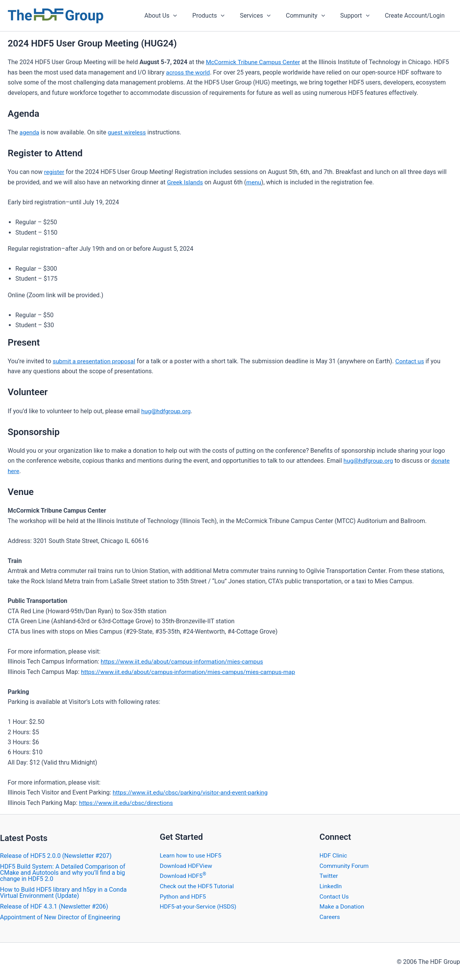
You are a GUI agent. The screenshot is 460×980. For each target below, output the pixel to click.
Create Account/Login (416, 16)
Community (313, 16)
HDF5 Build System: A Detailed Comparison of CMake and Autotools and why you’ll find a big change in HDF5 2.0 (63, 872)
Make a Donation (343, 905)
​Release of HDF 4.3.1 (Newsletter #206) (54, 905)
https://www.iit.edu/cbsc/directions (127, 802)
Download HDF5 (184, 875)
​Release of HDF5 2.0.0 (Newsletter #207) (56, 855)
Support (359, 16)
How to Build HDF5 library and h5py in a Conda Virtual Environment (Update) (63, 891)
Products (222, 16)
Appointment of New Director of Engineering (60, 916)
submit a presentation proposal (95, 361)
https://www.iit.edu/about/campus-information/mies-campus (184, 661)
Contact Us (335, 895)
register (55, 172)
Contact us (413, 361)
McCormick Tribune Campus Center (254, 62)
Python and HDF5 (184, 895)
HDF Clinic (334, 854)
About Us (178, 16)
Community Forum (345, 864)
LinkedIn (331, 885)
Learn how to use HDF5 (191, 854)
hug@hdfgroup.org (167, 410)
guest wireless (128, 132)
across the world (189, 72)
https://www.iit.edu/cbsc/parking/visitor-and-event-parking (192, 792)
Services (266, 16)
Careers (330, 915)
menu (255, 182)
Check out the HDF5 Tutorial (198, 885)
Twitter (329, 875)
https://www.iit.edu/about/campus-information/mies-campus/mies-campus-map (191, 671)
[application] (190, 16)
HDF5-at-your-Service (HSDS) (199, 905)
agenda (30, 132)
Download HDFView (187, 864)
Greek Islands (186, 182)
